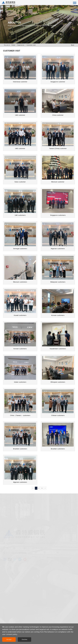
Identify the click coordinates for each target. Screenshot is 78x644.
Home (13, 45)
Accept (9, 640)
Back (73, 45)
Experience (21, 45)
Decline (25, 640)
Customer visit (31, 45)
